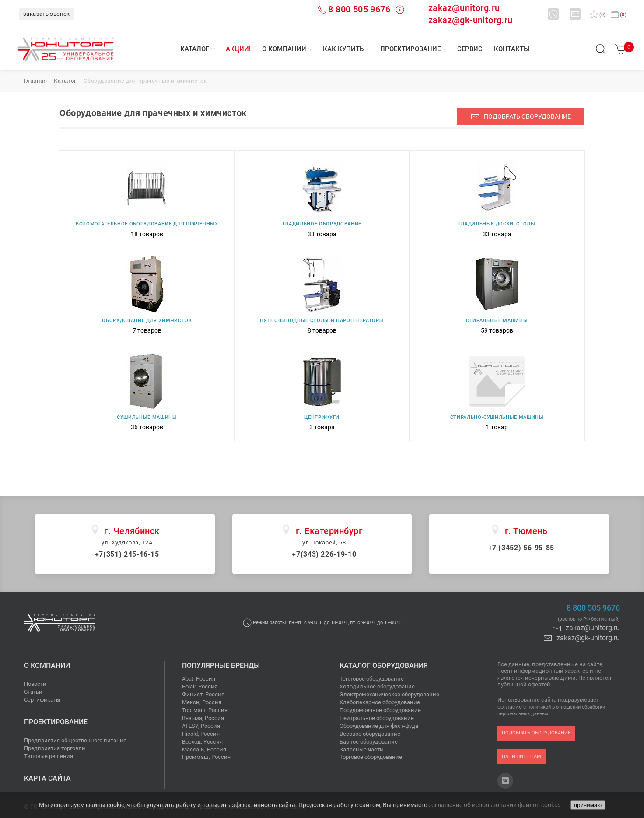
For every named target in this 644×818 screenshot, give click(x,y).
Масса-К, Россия (204, 750)
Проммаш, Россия (206, 757)
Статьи (33, 692)
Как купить (343, 49)
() (598, 15)
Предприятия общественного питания (75, 740)
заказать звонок (47, 14)
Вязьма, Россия (203, 718)
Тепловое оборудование (372, 679)
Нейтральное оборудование (377, 718)
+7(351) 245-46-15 (127, 554)
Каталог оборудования (384, 665)
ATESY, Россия (201, 726)
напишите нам (521, 757)
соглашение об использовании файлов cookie (493, 805)
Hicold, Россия (201, 734)
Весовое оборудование (370, 734)
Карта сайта (47, 778)
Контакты (512, 49)
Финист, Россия (203, 694)
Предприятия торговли (55, 748)
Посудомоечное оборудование (380, 710)
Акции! (238, 49)
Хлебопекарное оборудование (380, 702)
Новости (35, 684)
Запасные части (361, 750)
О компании (284, 49)
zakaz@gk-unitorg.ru (471, 20)
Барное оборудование (369, 742)
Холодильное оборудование (377, 686)
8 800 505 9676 (359, 9)
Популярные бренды (221, 665)
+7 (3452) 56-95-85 (521, 548)
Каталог (195, 49)
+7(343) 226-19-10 (324, 554)
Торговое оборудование (371, 757)
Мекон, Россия (202, 702)
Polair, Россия (200, 686)
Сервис (470, 49)
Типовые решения (49, 756)
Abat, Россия (199, 679)
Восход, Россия (202, 742)
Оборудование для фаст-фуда (379, 726)
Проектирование (410, 49)
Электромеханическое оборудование (389, 694)
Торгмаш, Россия (205, 710)
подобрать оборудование (521, 117)
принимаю (588, 805)
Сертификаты (42, 700)
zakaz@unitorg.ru (464, 8)
